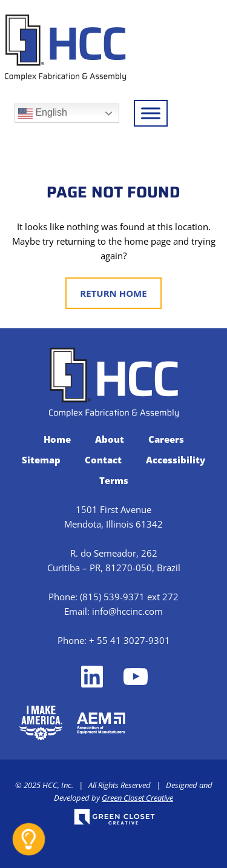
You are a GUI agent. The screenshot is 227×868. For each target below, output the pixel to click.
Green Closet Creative (137, 798)
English (43, 113)
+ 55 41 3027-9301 (130, 640)
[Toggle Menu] (151, 113)
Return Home (113, 293)
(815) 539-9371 (112, 597)
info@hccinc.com (127, 611)
